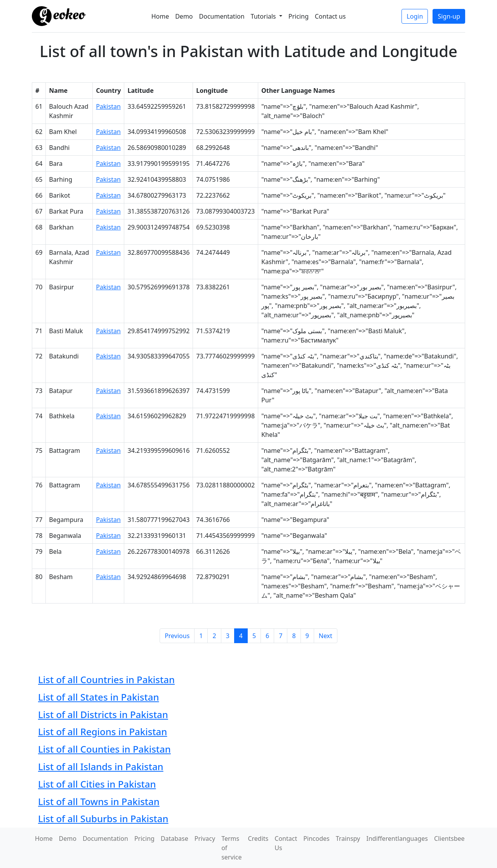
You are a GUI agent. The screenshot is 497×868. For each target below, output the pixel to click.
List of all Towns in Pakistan (99, 801)
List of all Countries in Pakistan (106, 679)
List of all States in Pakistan (98, 697)
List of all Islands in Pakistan (101, 766)
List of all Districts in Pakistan (103, 714)
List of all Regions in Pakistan (103, 731)
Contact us (330, 16)
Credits (258, 838)
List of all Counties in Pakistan (104, 749)
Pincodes (316, 838)
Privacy (205, 838)
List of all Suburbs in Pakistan (103, 818)
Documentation (222, 16)
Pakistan (108, 106)
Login (415, 16)
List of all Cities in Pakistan (97, 784)
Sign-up (449, 16)
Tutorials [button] (264, 16)
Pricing (299, 16)
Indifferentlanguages (397, 838)
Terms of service (231, 848)
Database (175, 838)
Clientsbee (449, 838)
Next (326, 636)
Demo (184, 16)
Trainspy (348, 838)
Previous (177, 636)
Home (160, 16)
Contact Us (286, 843)
